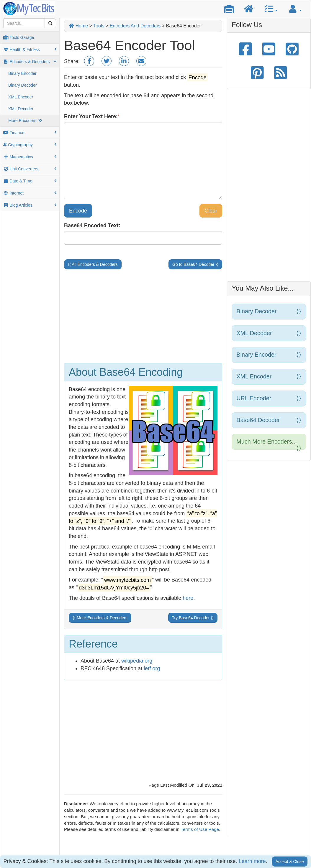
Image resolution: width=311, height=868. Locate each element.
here (188, 598)
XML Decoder (21, 109)
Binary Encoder (22, 73)
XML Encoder (21, 97)
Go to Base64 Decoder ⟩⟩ (195, 264)
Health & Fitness (30, 50)
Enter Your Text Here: (91, 116)
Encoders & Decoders (30, 62)
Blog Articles (30, 205)
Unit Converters (30, 169)
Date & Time (30, 181)
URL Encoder (269, 398)
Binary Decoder (23, 85)
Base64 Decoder (269, 420)
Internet (30, 193)
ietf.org (152, 668)
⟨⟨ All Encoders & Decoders (93, 264)
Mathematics (30, 157)
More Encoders (25, 121)
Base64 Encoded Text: (92, 225)
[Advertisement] (143, 317)
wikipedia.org (137, 661)
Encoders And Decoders (135, 26)
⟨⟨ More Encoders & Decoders (100, 618)
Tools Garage (19, 37)
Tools (99, 26)
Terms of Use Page (200, 829)
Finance (30, 133)
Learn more (252, 861)
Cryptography (30, 145)
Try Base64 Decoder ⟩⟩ (193, 618)
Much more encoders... (269, 444)
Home (78, 26)
